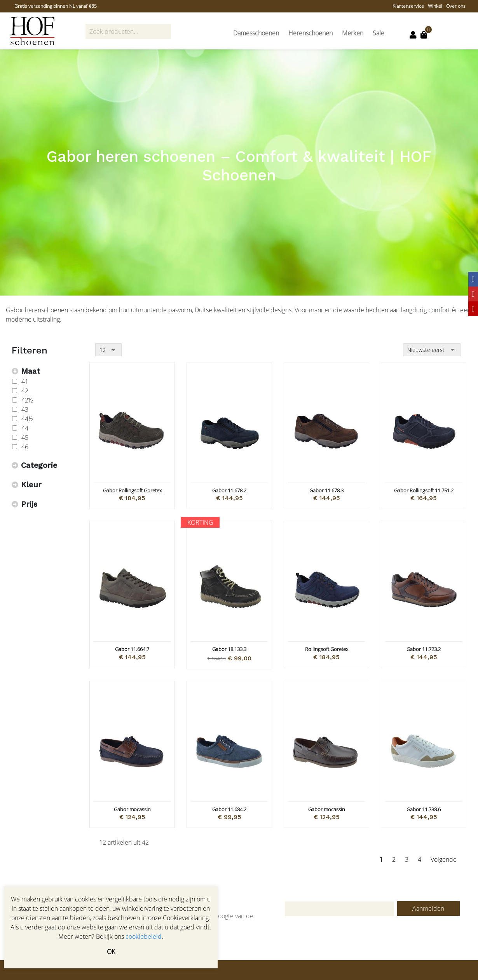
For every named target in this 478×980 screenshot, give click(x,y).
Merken (353, 33)
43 (25, 409)
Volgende (444, 859)
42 (25, 391)
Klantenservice (408, 6)
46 (25, 447)
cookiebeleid (144, 936)
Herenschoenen (311, 33)
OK (111, 952)
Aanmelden (428, 908)
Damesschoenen (256, 33)
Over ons (456, 6)
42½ (27, 400)
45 (25, 437)
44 (25, 428)
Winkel (435, 6)
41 (25, 381)
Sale (379, 33)
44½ (27, 419)
